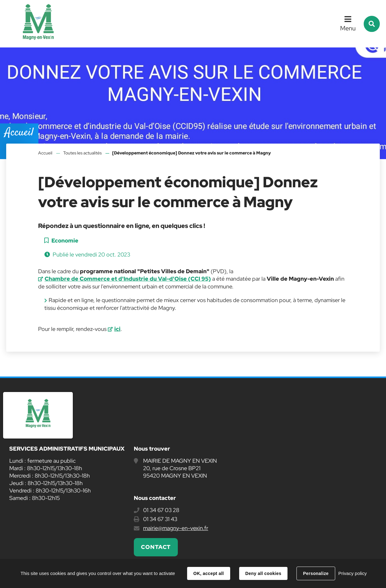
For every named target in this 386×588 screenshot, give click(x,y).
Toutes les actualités (82, 153)
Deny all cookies (263, 573)
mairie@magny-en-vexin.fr (176, 528)
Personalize (316, 573)
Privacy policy (353, 573)
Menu (348, 28)
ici (117, 329)
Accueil (45, 153)
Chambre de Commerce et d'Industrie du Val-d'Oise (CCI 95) (128, 279)
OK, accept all (208, 573)
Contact (156, 547)
